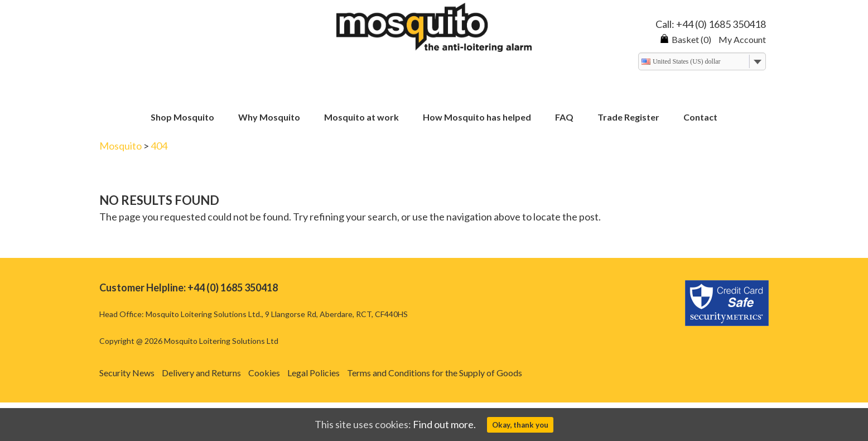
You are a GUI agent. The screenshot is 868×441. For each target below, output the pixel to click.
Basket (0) (686, 39)
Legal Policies (314, 373)
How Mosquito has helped (477, 118)
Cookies (264, 373)
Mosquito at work (361, 118)
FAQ (564, 118)
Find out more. (444, 424)
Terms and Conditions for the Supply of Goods (435, 373)
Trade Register (628, 118)
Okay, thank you (520, 425)
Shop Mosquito (182, 118)
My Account (742, 39)
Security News (127, 373)
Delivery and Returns (201, 373)
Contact (700, 118)
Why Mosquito (269, 118)
